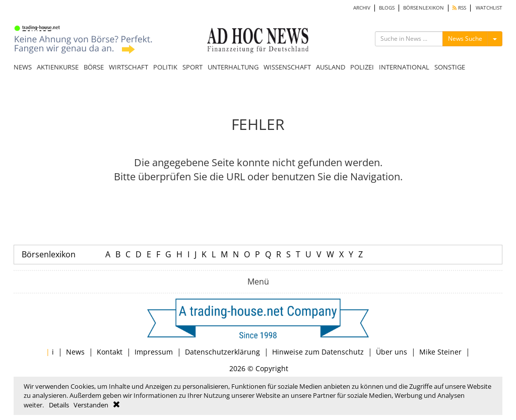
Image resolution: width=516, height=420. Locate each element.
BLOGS (387, 8)
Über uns (392, 352)
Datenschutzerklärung (222, 352)
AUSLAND (331, 67)
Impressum (154, 352)
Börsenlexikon (49, 254)
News (75, 352)
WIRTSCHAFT (128, 67)
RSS (459, 8)
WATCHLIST (489, 8)
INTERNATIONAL (404, 67)
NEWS (23, 67)
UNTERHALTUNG (233, 67)
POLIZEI (362, 67)
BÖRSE (94, 67)
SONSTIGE (450, 67)
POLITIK (165, 67)
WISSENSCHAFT (287, 67)
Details (59, 405)
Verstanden (91, 405)
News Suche (465, 39)
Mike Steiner (440, 352)
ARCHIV (362, 8)
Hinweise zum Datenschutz (318, 352)
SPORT (192, 67)
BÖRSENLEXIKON (424, 8)
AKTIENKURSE (58, 67)
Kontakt (110, 352)
